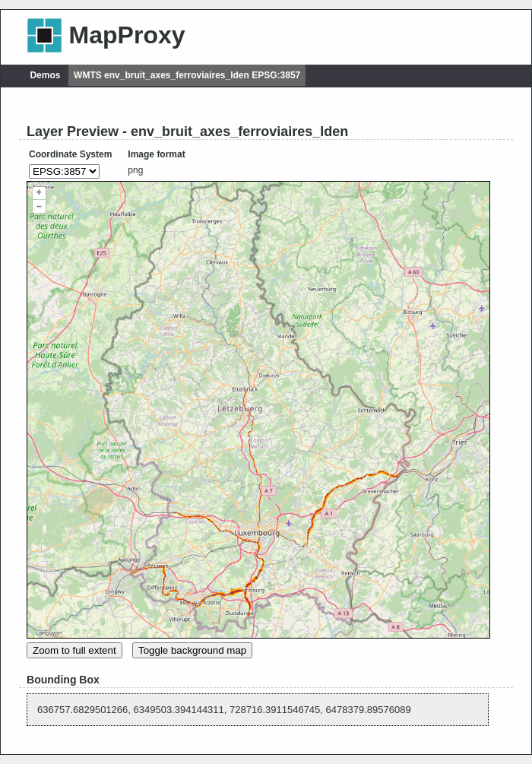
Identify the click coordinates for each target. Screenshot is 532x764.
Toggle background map (192, 650)
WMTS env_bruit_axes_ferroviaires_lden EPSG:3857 (187, 75)
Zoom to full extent (74, 650)
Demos (45, 75)
